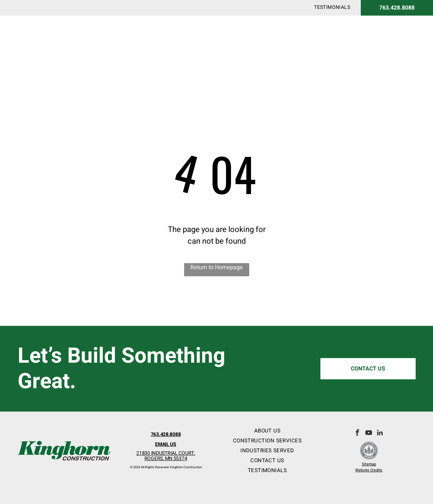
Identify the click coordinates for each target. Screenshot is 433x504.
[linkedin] (380, 434)
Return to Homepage (217, 267)
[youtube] (369, 434)
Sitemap (369, 464)
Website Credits (369, 470)
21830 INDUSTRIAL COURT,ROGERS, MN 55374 (166, 456)
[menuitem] (332, 7)
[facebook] (357, 434)
